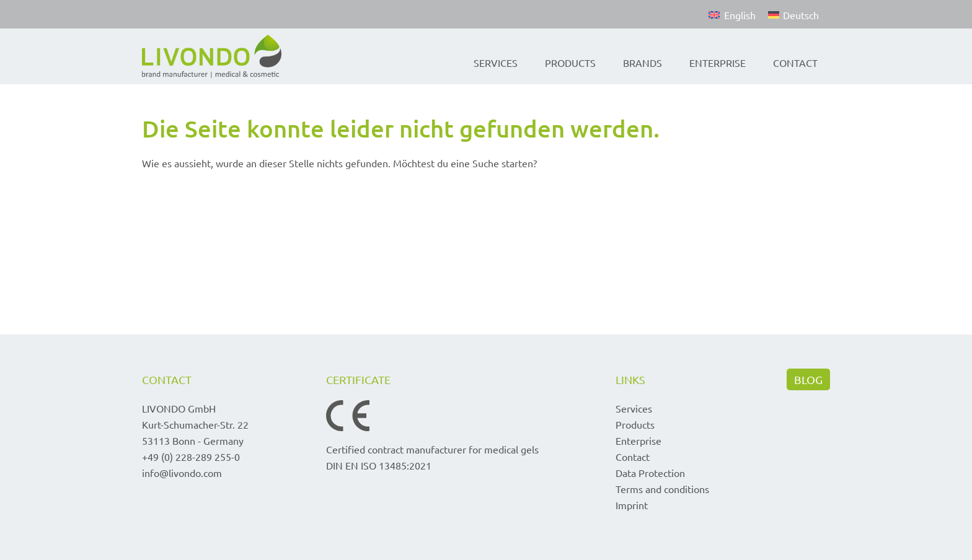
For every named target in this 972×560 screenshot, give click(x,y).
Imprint (632, 505)
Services (496, 63)
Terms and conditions (662, 489)
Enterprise (718, 63)
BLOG (808, 379)
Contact (795, 63)
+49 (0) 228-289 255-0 (191, 457)
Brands (643, 63)
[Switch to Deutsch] (793, 14)
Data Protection (650, 473)
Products (570, 63)
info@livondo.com (182, 473)
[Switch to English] (732, 14)
